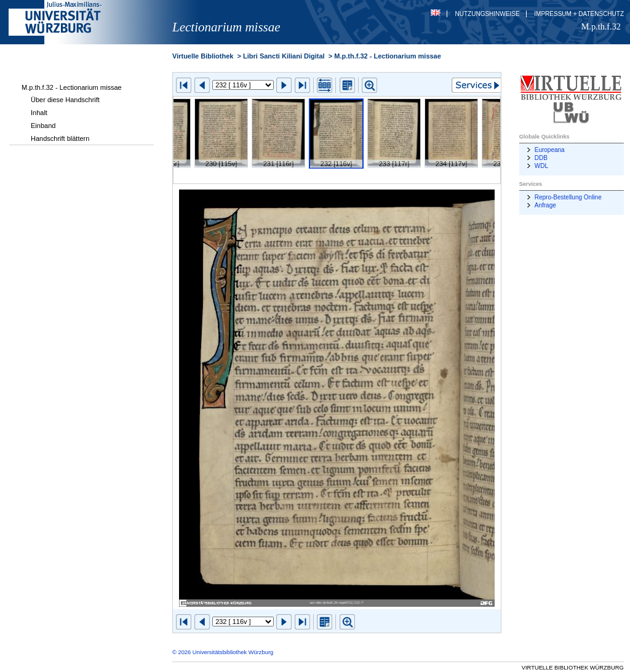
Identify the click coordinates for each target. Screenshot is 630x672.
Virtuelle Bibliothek (203, 56)
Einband (43, 126)
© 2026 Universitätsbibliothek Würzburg (223, 652)
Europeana (550, 150)
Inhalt (39, 113)
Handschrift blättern (60, 138)
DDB (541, 158)
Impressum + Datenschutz (579, 14)
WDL (541, 166)
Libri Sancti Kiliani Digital (284, 56)
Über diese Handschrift (65, 100)
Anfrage (545, 205)
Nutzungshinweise (488, 14)
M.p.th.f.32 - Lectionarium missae (72, 87)
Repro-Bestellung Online (568, 197)
